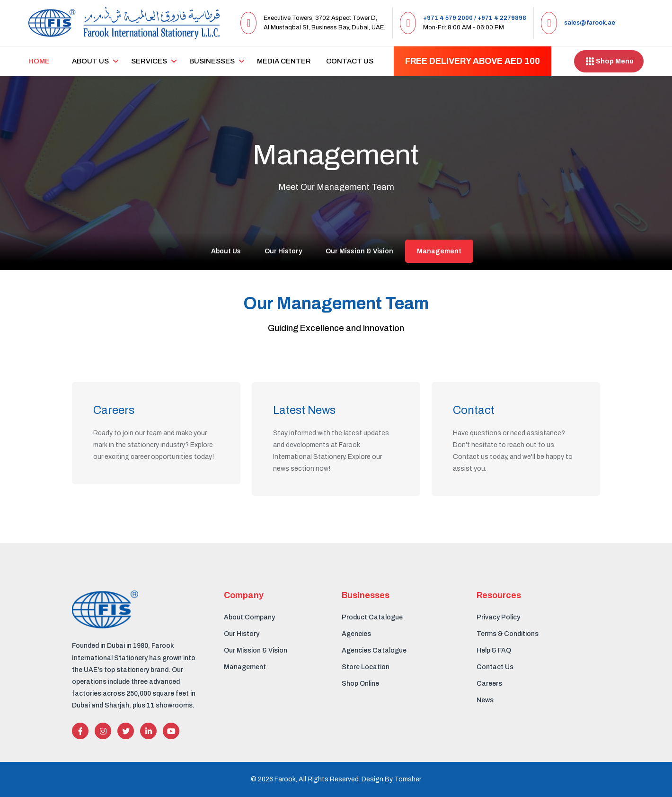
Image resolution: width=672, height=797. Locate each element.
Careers (489, 684)
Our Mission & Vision (359, 251)
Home (39, 61)
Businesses (212, 61)
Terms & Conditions (508, 634)
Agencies (356, 634)
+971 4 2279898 (502, 18)
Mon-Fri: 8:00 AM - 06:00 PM (464, 27)
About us (90, 61)
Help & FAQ (494, 650)
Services (149, 61)
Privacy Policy (498, 617)
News (485, 700)
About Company (249, 617)
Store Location (366, 667)
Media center (284, 61)
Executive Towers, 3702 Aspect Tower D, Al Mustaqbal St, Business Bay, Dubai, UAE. (324, 23)
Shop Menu (609, 61)
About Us (226, 251)
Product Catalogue (372, 617)
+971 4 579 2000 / (450, 18)
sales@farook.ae (590, 23)
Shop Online (360, 684)
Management (439, 251)
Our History (283, 251)
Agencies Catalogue (374, 650)
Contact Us (350, 61)
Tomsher (408, 779)
